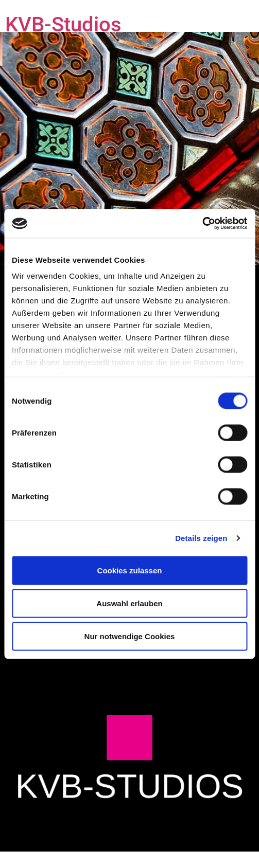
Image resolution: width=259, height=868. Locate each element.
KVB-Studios (63, 24)
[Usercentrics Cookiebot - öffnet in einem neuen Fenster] (202, 224)
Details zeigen (201, 538)
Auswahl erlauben (129, 603)
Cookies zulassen (130, 570)
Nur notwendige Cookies (130, 636)
